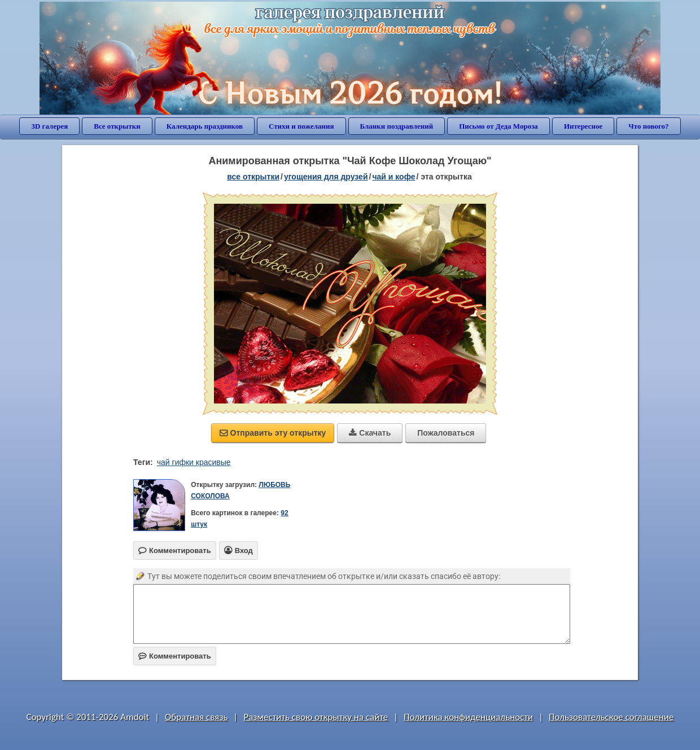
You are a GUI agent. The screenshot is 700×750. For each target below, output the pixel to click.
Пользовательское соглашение (611, 717)
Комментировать (175, 656)
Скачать (370, 433)
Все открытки (117, 126)
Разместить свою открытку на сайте (316, 717)
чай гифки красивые (194, 462)
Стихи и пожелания (301, 126)
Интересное (583, 126)
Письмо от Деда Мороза (498, 126)
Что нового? (648, 126)
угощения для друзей (326, 177)
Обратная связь (196, 717)
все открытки (253, 177)
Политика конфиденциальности (468, 717)
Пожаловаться (446, 433)
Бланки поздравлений (397, 126)
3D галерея (49, 126)
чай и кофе (393, 177)
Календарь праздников (205, 126)
